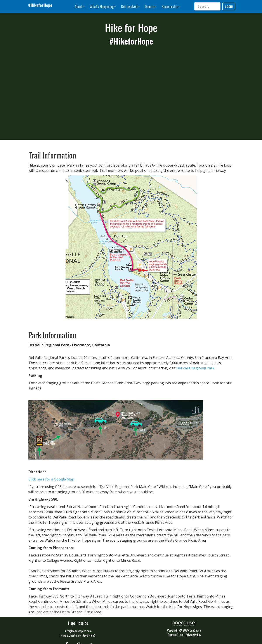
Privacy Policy (193, 635)
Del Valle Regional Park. (196, 368)
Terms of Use (175, 635)
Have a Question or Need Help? (78, 635)
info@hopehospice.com (78, 631)
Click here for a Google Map (51, 479)
